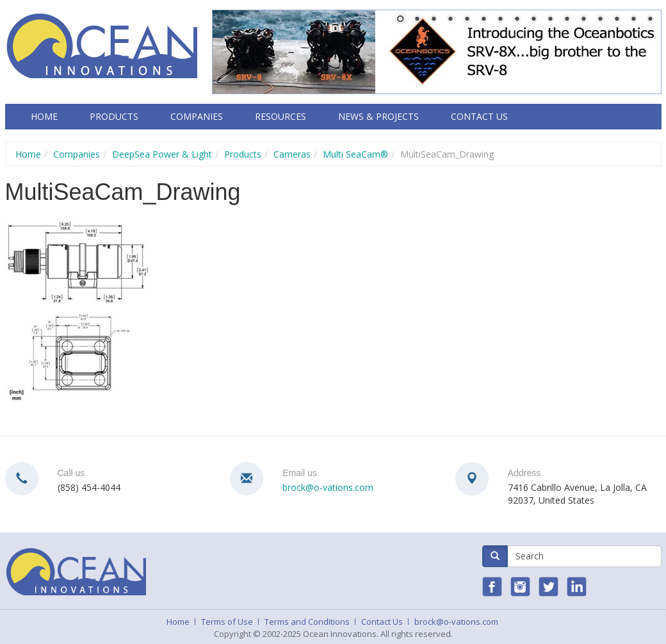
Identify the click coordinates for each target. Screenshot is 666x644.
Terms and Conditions (307, 622)
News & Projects (378, 116)
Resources (280, 116)
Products (114, 116)
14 (617, 20)
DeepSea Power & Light (162, 154)
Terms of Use (227, 622)
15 (633, 20)
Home (44, 116)
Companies (197, 116)
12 (583, 20)
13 (600, 20)
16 (650, 20)
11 (567, 20)
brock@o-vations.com (328, 487)
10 (550, 20)
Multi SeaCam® (355, 154)
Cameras (292, 154)
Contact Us (479, 116)
